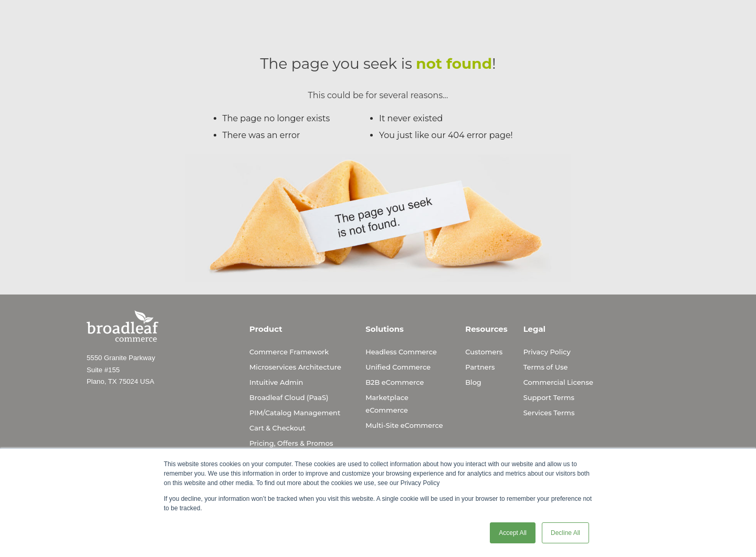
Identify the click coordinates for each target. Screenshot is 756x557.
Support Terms (549, 397)
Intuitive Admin (276, 382)
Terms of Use (546, 367)
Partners (480, 367)
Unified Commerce (398, 367)
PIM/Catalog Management (295, 413)
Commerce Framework (289, 352)
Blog (473, 382)
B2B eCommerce (395, 382)
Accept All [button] (513, 533)
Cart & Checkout (277, 428)
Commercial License (558, 382)
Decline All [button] (565, 533)
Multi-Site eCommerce (404, 425)
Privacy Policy (547, 352)
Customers (484, 352)
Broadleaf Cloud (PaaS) (289, 397)
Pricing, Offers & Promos (291, 443)
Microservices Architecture (295, 367)
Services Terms (549, 413)
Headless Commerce (401, 352)
